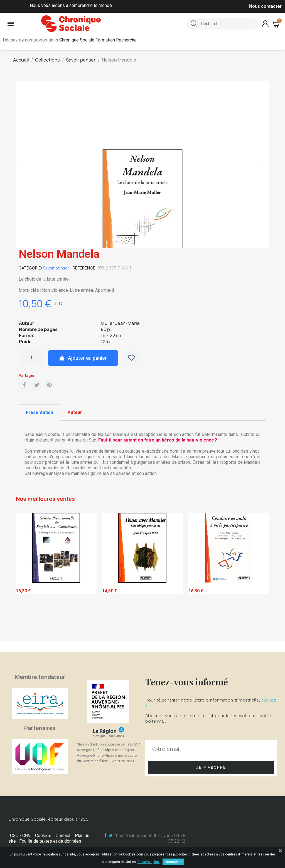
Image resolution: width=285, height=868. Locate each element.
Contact (63, 836)
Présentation (40, 412)
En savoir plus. (149, 862)
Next (261, 576)
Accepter (173, 862)
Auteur (75, 412)
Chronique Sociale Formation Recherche (98, 40)
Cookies (43, 836)
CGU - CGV (20, 836)
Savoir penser (56, 268)
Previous (24, 576)
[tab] (40, 413)
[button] (23, 165)
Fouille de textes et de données (50, 841)
